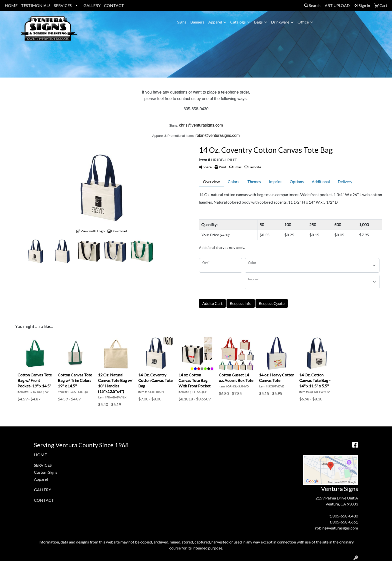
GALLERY (92, 5)
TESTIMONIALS (36, 5)
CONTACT (114, 5)
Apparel (215, 22)
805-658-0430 (345, 516)
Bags (258, 22)
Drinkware (280, 22)
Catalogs (238, 22)
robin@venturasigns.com (337, 528)
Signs (182, 22)
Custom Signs (46, 472)
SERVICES (63, 5)
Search (312, 5)
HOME (11, 5)
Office (303, 22)
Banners (197, 22)
